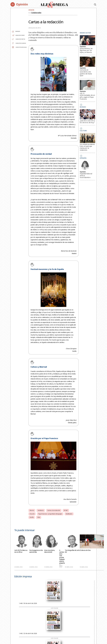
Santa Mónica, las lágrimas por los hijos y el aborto (86, 50)
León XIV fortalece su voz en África (21, 551)
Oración (32, 514)
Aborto (32, 510)
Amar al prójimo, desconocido (50, 551)
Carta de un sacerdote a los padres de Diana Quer (86, 73)
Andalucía (41, 510)
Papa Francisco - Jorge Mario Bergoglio (50, 514)
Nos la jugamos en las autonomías (36, 551)
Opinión (22, 4)
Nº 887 (66, 510)
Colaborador (36, 13)
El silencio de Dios (85, 550)
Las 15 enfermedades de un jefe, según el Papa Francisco (87, 96)
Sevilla (32, 517)
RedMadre (69, 514)
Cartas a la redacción (54, 510)
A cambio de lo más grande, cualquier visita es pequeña (62, 557)
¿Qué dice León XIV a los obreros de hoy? (87, 122)
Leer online (54, 608)
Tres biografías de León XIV (72, 551)
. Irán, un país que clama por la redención (87, 147)
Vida (39, 517)
